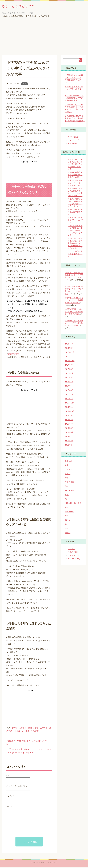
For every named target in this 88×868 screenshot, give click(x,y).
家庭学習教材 (14, 355)
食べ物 (68, 533)
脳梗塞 (68, 521)
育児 (25, 84)
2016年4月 (69, 437)
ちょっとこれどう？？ (23, 6)
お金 (67, 466)
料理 (67, 495)
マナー (68, 479)
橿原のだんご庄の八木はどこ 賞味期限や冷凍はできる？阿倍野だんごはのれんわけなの (76, 244)
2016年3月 (69, 441)
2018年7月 (69, 345)
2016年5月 (69, 433)
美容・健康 (69, 512)
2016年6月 (69, 429)
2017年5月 (69, 382)
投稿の (73, 553)
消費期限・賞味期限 (73, 504)
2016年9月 (69, 416)
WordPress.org (74, 559)
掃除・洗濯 (69, 491)
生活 (67, 508)
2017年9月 (69, 366)
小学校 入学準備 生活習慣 (27, 732)
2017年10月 (69, 361)
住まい (68, 487)
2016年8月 (69, 420)
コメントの (74, 556)
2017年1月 (69, 399)
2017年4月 (69, 387)
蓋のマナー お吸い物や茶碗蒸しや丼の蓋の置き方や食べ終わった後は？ (75, 165)
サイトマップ (73, 141)
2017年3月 (69, 391)
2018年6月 (69, 349)
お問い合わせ (73, 138)
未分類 (68, 500)
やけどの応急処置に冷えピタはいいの (75, 254)
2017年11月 (69, 357)
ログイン (71, 549)
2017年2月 (69, 395)
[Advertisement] (44, 39)
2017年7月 (69, 374)
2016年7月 (69, 425)
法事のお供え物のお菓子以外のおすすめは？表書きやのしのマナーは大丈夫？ (75, 231)
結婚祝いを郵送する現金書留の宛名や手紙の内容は (75, 175)
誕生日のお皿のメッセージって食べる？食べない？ (74, 90)
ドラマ (68, 474)
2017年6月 (69, 378)
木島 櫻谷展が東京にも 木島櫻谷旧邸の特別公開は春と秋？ (74, 99)
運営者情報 (72, 144)
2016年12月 (69, 404)
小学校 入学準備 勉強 (22, 729)
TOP (14, 13)
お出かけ (69, 462)
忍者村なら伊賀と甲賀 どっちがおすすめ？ (75, 221)
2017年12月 (69, 353)
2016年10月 (69, 412)
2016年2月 (69, 446)
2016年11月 (69, 408)
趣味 (67, 525)
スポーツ (69, 470)
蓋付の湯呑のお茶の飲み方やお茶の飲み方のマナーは (75, 213)
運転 (67, 529)
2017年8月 (69, 370)
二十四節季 (69, 483)
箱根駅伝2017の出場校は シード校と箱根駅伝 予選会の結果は (74, 301)
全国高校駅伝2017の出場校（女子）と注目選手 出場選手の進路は (75, 119)
